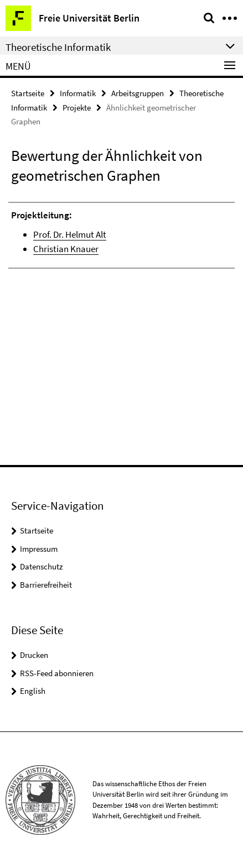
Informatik (78, 93)
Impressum (39, 549)
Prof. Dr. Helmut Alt (70, 234)
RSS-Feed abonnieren (57, 673)
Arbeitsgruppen (138, 93)
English (33, 691)
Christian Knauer (66, 249)
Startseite (28, 93)
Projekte (77, 108)
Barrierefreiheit (46, 585)
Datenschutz (41, 566)
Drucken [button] (34, 655)
